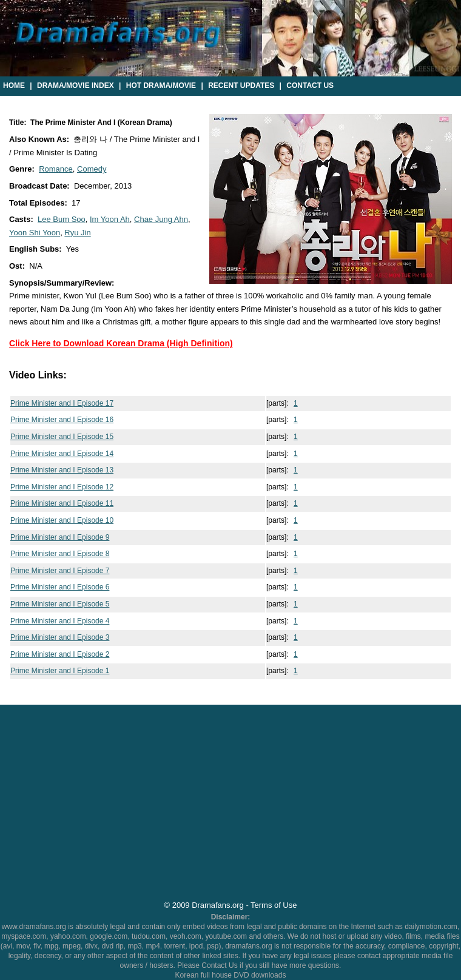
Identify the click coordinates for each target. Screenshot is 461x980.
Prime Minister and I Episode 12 (62, 487)
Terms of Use (274, 905)
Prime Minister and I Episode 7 (60, 571)
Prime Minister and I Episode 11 (62, 503)
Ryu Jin (77, 233)
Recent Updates (241, 86)
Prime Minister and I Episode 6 (60, 587)
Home (14, 86)
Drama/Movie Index (76, 86)
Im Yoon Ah (110, 219)
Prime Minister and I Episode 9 (60, 537)
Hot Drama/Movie (161, 86)
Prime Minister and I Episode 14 (62, 454)
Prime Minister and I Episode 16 (62, 420)
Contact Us (310, 86)
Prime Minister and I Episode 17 (62, 403)
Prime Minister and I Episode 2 (60, 654)
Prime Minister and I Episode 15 (62, 437)
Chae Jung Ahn (161, 219)
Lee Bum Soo (62, 219)
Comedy (92, 169)
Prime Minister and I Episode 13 (62, 470)
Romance (56, 169)
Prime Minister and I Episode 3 (60, 637)
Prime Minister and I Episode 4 (60, 621)
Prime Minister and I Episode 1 (60, 671)
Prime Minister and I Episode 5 (60, 604)
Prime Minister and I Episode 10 (62, 520)
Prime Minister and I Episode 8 (60, 554)
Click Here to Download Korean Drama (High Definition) (121, 343)
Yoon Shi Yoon (35, 233)
